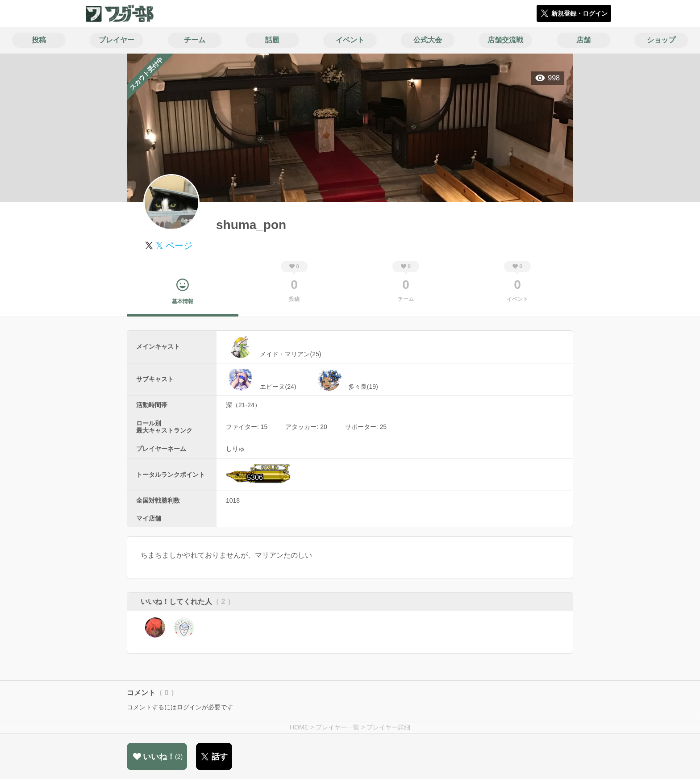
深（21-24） (243, 405)
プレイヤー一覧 (337, 727)
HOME (299, 727)
